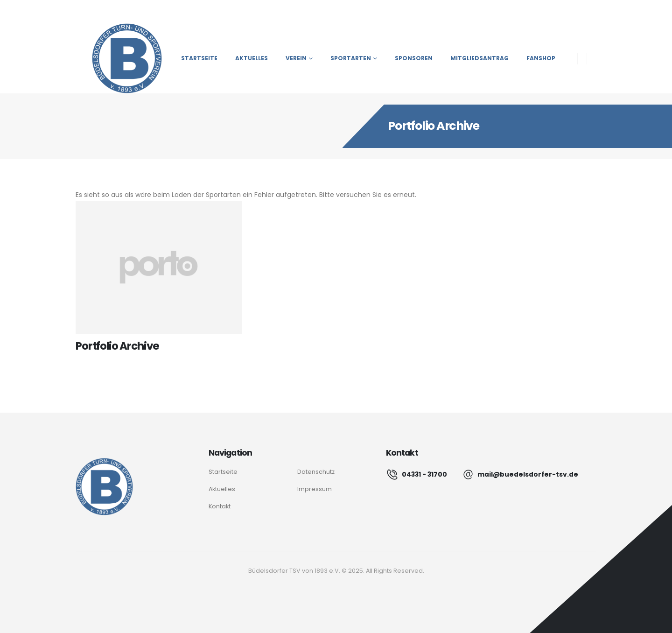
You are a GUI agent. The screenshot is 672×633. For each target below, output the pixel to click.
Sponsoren (414, 58)
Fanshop (541, 58)
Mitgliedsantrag (479, 58)
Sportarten (351, 58)
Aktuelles (252, 58)
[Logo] (104, 487)
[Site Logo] (119, 58)
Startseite (199, 58)
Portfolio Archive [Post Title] (117, 346)
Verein (296, 58)
